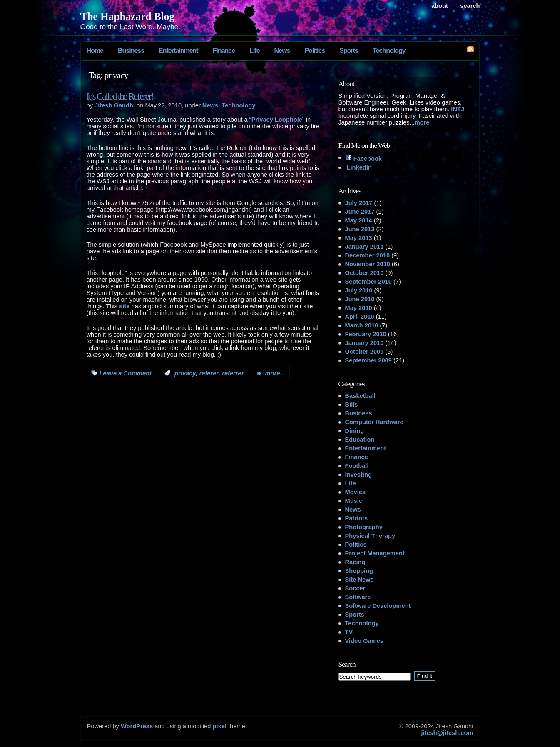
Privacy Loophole (277, 120)
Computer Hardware (374, 422)
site (124, 306)
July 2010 (359, 290)
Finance (224, 51)
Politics (315, 51)
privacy (185, 373)
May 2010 (359, 308)
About (440, 6)
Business (131, 51)
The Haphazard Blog (128, 16)
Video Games (365, 641)
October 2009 (365, 352)
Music (354, 501)
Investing (358, 475)
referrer (233, 373)
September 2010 (368, 282)
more (422, 122)
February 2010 (366, 334)
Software (358, 597)
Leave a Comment (126, 373)
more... (275, 373)
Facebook (364, 159)
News (282, 51)
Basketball (360, 396)
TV (349, 632)
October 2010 (365, 273)
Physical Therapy (370, 536)
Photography (364, 527)
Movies (356, 492)
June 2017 (360, 212)
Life (254, 51)
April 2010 (360, 317)
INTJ (458, 109)
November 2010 (368, 264)
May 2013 (359, 238)
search (470, 6)
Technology (389, 51)
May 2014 (359, 220)
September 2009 (368, 360)
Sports (349, 51)
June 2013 (360, 229)
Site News (360, 580)
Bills (352, 405)
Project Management (375, 553)
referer (209, 373)
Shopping (359, 571)
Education (360, 440)
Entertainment (178, 51)
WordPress (137, 726)
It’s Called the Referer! (120, 96)
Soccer (355, 588)
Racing (355, 562)
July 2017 (359, 203)
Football (357, 466)
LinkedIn (358, 167)
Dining (355, 431)
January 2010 (365, 343)
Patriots (357, 518)
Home (95, 51)
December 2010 (368, 255)
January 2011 (365, 247)
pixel (220, 726)
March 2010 (362, 325)
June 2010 (360, 299)
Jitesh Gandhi (115, 105)
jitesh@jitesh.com (447, 733)
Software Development (378, 606)
